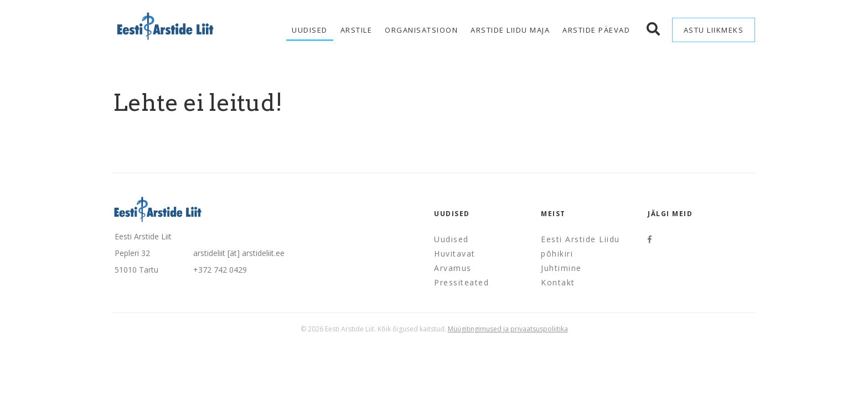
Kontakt (558, 282)
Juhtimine (561, 268)
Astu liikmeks (714, 30)
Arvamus (453, 268)
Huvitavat (455, 254)
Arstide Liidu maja (510, 30)
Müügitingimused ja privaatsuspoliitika (508, 329)
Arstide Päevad (596, 30)
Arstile (356, 30)
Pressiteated (461, 282)
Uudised (310, 30)
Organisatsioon (421, 30)
